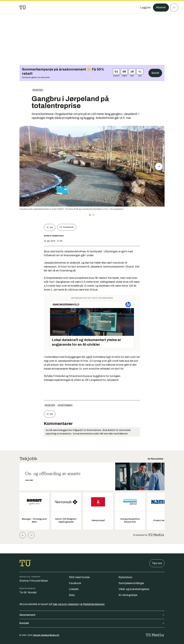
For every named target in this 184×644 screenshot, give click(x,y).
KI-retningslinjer (128, 595)
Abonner (161, 8)
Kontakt (92, 623)
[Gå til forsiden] (23, 8)
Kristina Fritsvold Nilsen (34, 581)
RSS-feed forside (79, 577)
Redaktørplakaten (94, 604)
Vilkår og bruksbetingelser (134, 589)
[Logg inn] (145, 8)
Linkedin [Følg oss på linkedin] (74, 589)
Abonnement (92, 615)
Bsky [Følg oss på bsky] (72, 595)
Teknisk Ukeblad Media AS (46, 635)
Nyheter (38, 90)
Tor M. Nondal (28, 592)
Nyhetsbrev (65, 405)
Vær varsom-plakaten (66, 604)
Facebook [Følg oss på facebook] (75, 583)
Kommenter (67, 227)
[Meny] (174, 8)
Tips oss (157, 563)
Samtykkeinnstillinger (131, 583)
